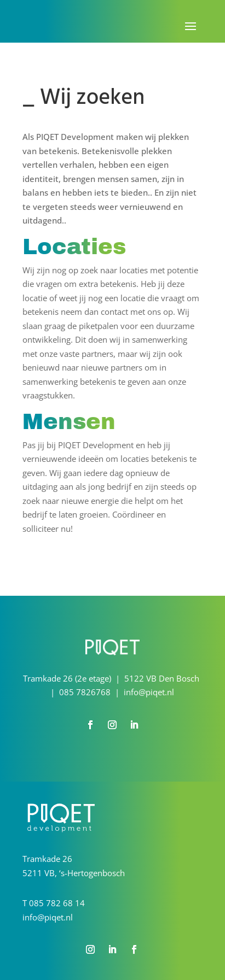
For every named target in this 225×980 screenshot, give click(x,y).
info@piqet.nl (48, 917)
